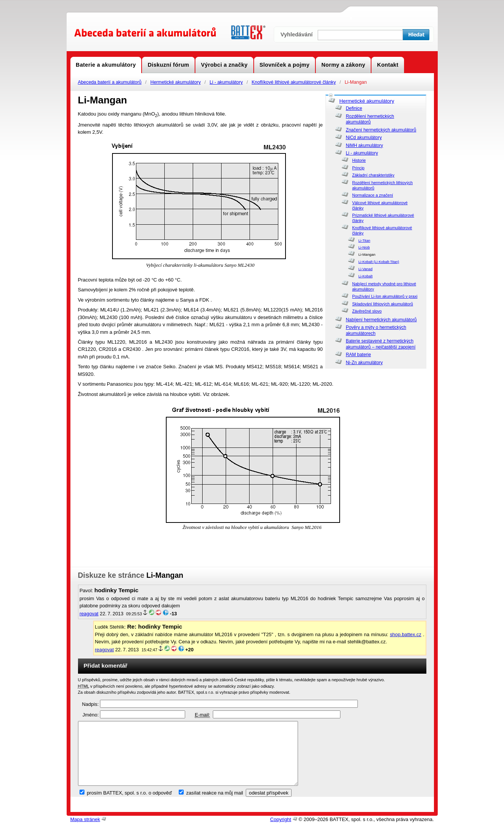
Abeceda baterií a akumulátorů (110, 82)
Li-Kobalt (365, 276)
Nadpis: (90, 704)
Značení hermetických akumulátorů (381, 130)
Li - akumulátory (226, 82)
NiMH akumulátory (364, 145)
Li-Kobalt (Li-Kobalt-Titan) (379, 262)
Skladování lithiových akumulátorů (383, 304)
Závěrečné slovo (367, 311)
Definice (354, 108)
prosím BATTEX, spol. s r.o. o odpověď (129, 806)
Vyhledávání (297, 34)
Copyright (281, 832)
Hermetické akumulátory (176, 82)
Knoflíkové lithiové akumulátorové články (294, 82)
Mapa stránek (85, 832)
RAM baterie (358, 355)
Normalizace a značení (373, 195)
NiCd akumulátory (364, 138)
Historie (359, 160)
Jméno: (91, 715)
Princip (358, 168)
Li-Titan (364, 240)
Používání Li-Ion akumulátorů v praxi (385, 296)
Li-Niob (364, 247)
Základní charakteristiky (373, 175)
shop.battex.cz (406, 634)
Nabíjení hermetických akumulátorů (381, 320)
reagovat (89, 614)
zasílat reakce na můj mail (215, 806)
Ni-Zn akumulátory (364, 363)
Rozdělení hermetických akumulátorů (370, 119)
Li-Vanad (365, 269)
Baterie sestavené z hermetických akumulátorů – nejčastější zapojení (381, 344)
